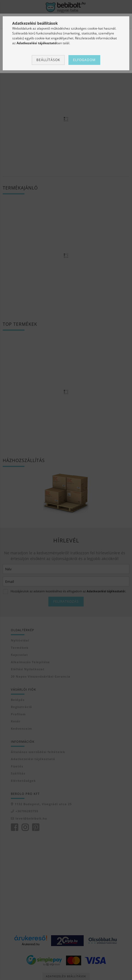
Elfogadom (84, 60)
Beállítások (48, 60)
